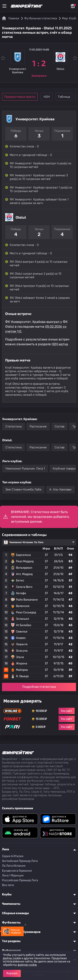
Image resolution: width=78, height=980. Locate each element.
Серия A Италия (13, 856)
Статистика (13, 426)
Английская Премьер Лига (20, 861)
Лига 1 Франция (13, 876)
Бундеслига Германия (17, 871)
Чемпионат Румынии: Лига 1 (25, 469)
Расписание (38, 426)
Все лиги (8, 885)
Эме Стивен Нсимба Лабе (23, 490)
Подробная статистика (39, 687)
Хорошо (12, 973)
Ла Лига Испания (14, 866)
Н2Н (47, 97)
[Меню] (4, 6)
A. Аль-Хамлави (60, 490)
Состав (59, 426)
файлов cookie (27, 965)
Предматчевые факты (20, 97)
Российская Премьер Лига (20, 880)
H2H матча (60, 344)
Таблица (64, 97)
